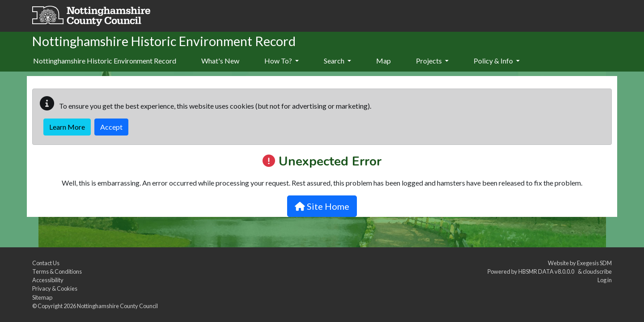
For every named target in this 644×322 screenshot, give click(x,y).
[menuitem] (220, 61)
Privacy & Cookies (55, 288)
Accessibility (48, 280)
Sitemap (42, 297)
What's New (220, 61)
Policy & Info (497, 61)
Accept (111, 127)
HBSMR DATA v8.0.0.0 (547, 271)
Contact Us (46, 263)
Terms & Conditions (57, 271)
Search (337, 61)
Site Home (322, 206)
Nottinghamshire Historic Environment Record (105, 61)
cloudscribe (597, 271)
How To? (282, 61)
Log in (605, 280)
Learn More (67, 127)
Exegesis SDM (594, 263)
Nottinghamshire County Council (117, 306)
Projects (432, 61)
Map (383, 61)
